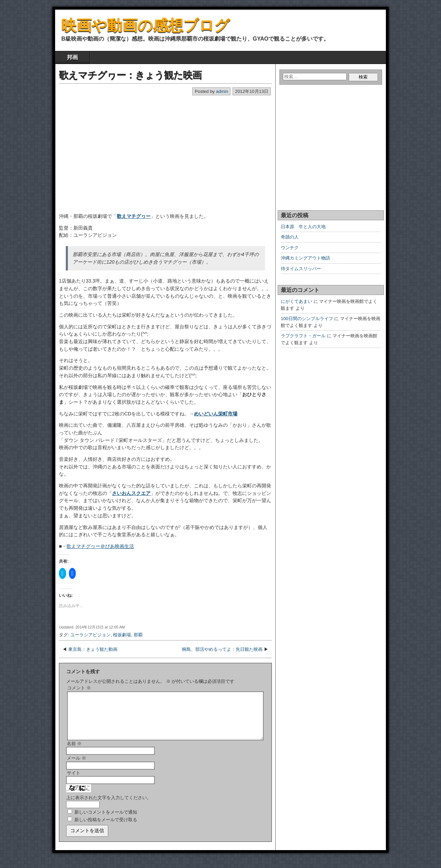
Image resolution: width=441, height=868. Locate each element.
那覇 (138, 635)
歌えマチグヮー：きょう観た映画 (130, 75)
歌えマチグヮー (134, 216)
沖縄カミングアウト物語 (305, 258)
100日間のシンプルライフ (307, 319)
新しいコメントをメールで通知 (106, 820)
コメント (79, 688)
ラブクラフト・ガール (303, 336)
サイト (74, 781)
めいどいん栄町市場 (216, 414)
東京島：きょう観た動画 (93, 649)
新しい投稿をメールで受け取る (106, 828)
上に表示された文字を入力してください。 (109, 806)
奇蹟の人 (290, 237)
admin (222, 91)
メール (76, 766)
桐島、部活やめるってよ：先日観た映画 (222, 649)
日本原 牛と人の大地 (303, 227)
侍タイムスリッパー (301, 269)
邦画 (72, 57)
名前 (74, 752)
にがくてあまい (296, 301)
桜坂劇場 (122, 635)
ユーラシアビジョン (90, 635)
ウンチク (290, 248)
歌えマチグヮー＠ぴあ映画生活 (100, 546)
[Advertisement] (102, 148)
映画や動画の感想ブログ (146, 25)
